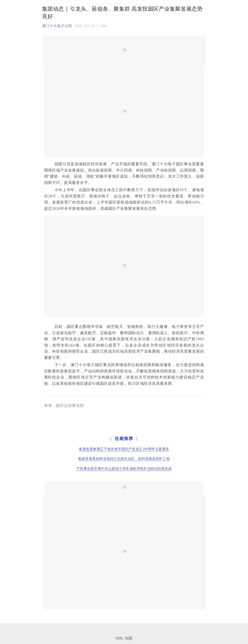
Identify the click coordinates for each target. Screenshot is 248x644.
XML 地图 (124, 638)
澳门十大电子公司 (57, 26)
